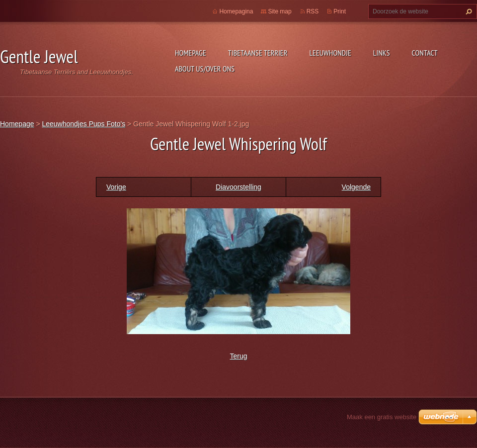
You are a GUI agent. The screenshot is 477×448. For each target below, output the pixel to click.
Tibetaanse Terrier (258, 53)
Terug (238, 356)
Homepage (191, 53)
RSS (313, 11)
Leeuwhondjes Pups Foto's (83, 124)
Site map (279, 11)
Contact (425, 53)
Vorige (116, 187)
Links (382, 53)
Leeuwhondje (330, 53)
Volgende (356, 187)
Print (340, 11)
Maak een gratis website (382, 417)
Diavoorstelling (238, 187)
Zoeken (468, 11)
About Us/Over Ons (205, 69)
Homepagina (236, 11)
